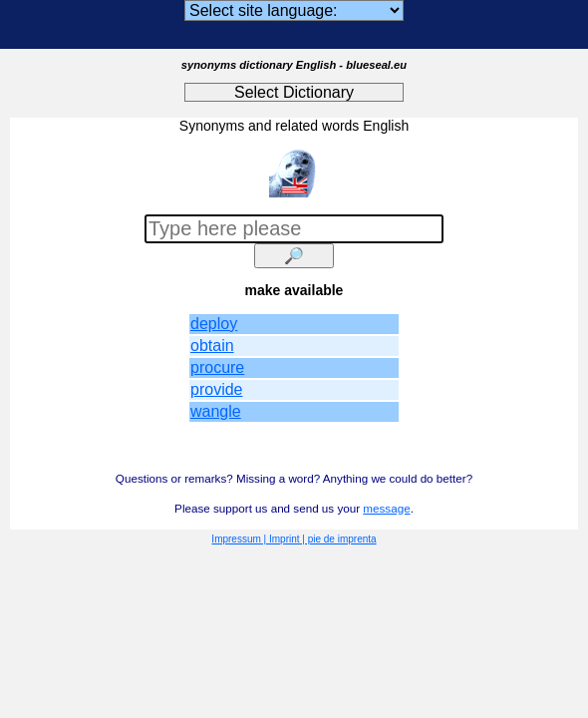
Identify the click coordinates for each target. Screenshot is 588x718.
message (386, 508)
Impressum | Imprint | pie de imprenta (294, 539)
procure (217, 367)
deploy (214, 324)
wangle (216, 411)
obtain (212, 346)
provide (216, 389)
